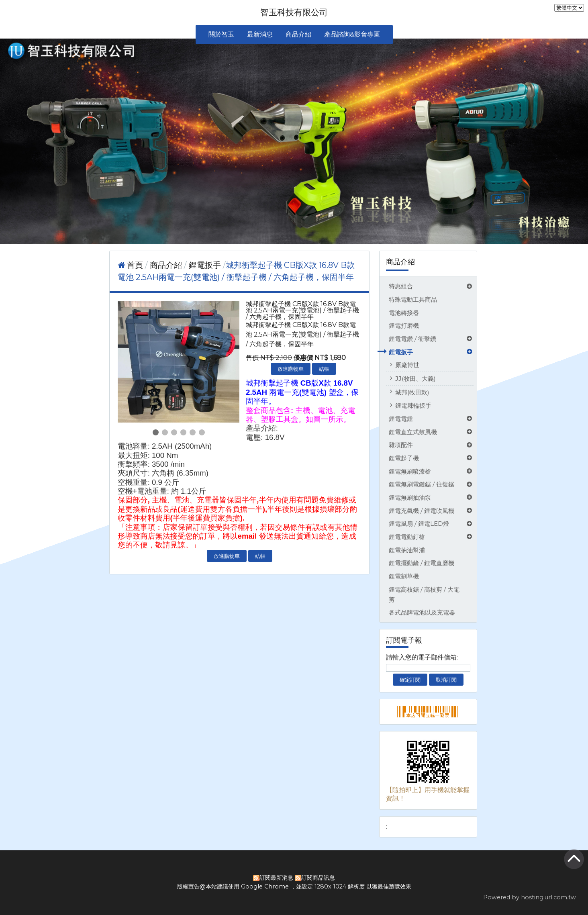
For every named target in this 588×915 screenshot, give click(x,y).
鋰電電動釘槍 (407, 537)
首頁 (135, 265)
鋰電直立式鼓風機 (413, 432)
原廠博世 (407, 365)
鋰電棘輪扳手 (413, 405)
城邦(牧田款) (412, 392)
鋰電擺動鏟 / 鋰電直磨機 (422, 563)
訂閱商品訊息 (318, 878)
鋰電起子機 (404, 458)
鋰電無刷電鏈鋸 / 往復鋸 (422, 484)
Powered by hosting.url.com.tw (530, 897)
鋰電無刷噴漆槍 (410, 471)
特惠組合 (401, 286)
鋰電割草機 (404, 576)
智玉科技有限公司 (294, 12)
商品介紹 (167, 265)
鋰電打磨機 (404, 326)
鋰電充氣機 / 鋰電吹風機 (422, 511)
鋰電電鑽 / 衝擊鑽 (412, 339)
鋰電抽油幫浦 (407, 550)
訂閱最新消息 (276, 878)
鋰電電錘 (401, 419)
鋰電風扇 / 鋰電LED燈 (419, 524)
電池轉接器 (404, 313)
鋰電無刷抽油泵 (410, 497)
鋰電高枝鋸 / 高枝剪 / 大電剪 (424, 594)
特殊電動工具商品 (413, 299)
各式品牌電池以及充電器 (422, 612)
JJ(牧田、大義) (415, 379)
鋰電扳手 (401, 352)
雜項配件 (401, 445)
